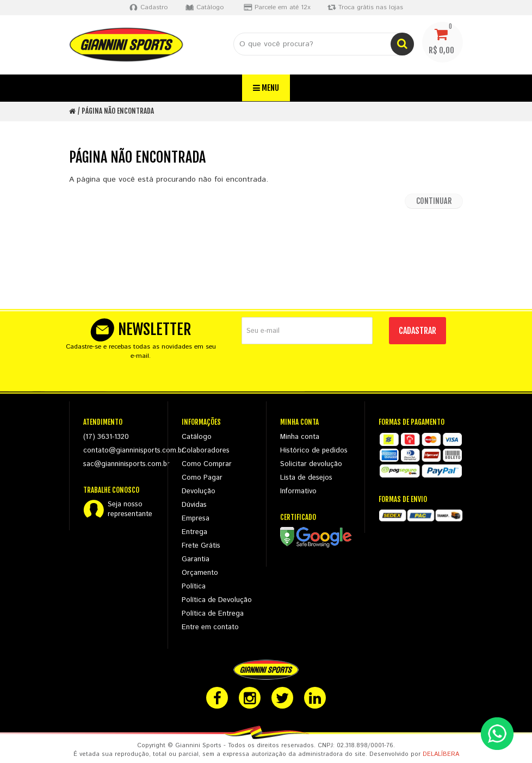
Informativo (298, 491)
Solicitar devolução (311, 464)
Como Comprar (207, 464)
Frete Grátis (201, 546)
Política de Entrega (213, 614)
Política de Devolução (217, 600)
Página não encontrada (118, 111)
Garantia (196, 559)
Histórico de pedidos (314, 451)
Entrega (194, 532)
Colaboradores (206, 451)
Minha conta (300, 437)
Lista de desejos (306, 478)
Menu (266, 88)
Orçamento (200, 573)
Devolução (199, 491)
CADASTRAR (417, 331)
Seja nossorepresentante (130, 510)
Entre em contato (210, 627)
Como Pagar (202, 478)
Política (194, 587)
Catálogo (197, 437)
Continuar (434, 201)
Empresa (196, 519)
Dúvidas (194, 505)
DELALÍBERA (441, 754)
